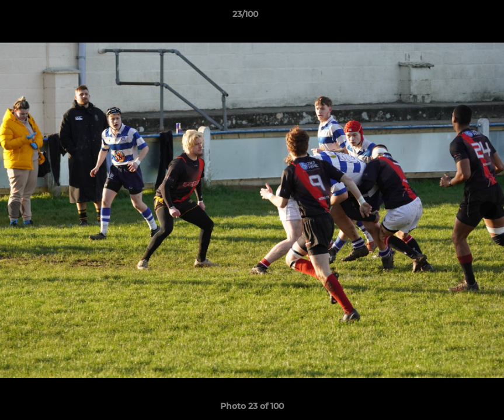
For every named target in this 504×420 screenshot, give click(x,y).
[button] (455, 17)
